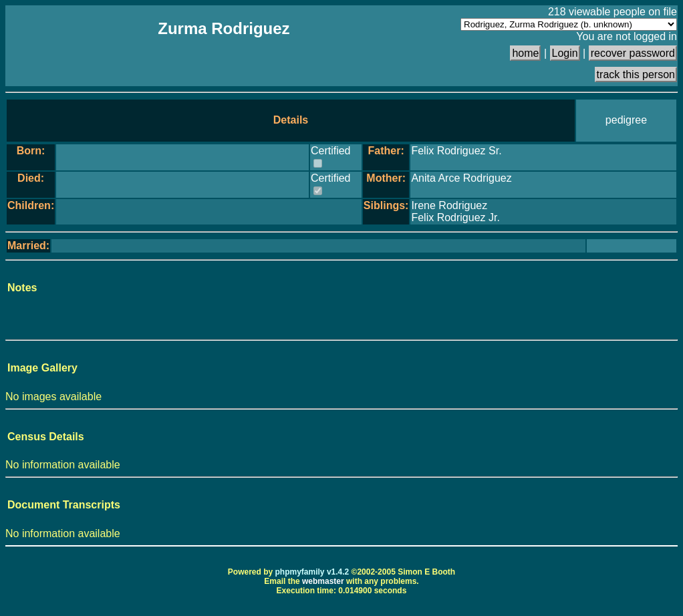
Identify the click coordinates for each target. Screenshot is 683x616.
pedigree (626, 120)
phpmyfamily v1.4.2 (312, 572)
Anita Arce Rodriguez (461, 178)
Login (565, 53)
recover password (633, 53)
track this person (636, 74)
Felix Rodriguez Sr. (456, 151)
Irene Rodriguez (449, 205)
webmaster (323, 581)
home (525, 53)
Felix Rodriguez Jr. (455, 217)
